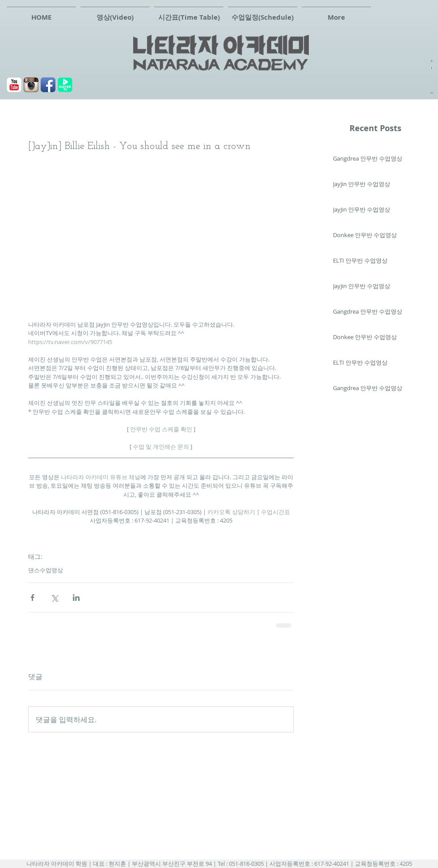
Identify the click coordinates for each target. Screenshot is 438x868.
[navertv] (65, 85)
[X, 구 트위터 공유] (54, 598)
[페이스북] (48, 85)
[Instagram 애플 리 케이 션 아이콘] (31, 85)
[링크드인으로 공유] (76, 598)
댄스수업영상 (46, 570)
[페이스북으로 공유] (32, 598)
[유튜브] (14, 85)
